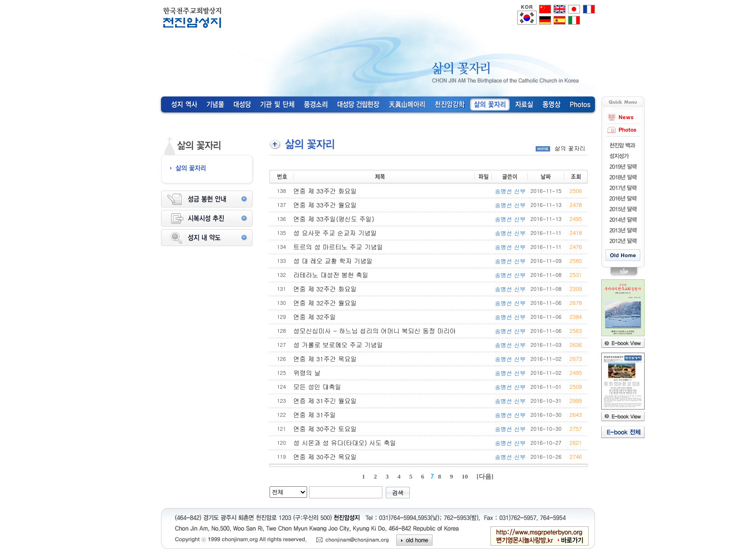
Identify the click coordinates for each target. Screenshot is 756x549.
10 (465, 476)
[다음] (485, 476)
